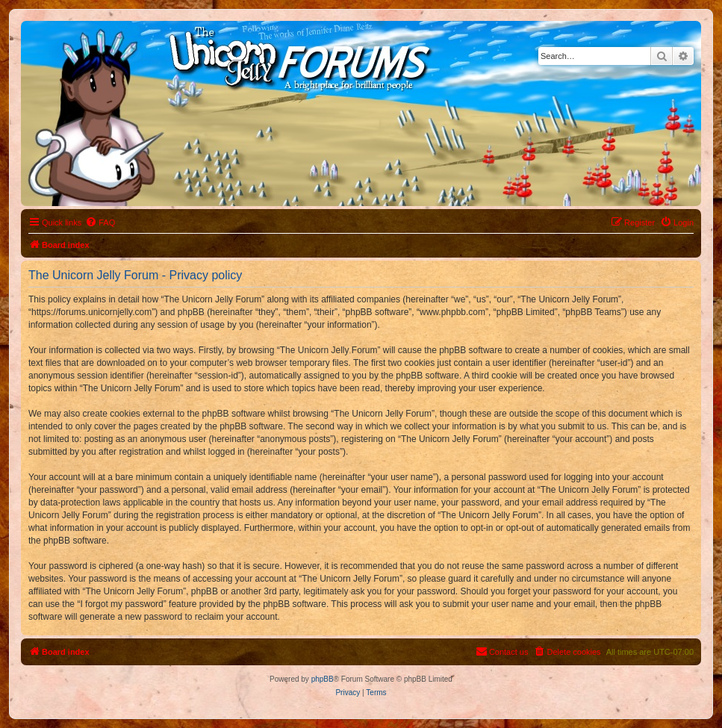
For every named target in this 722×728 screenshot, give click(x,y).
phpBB (323, 679)
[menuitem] (100, 223)
